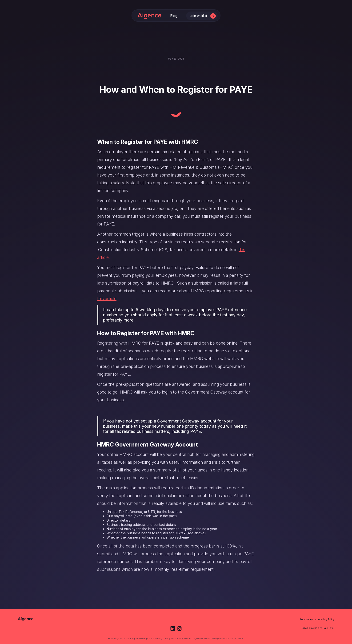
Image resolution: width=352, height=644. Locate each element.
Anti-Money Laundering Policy (317, 619)
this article (107, 299)
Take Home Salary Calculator (318, 628)
